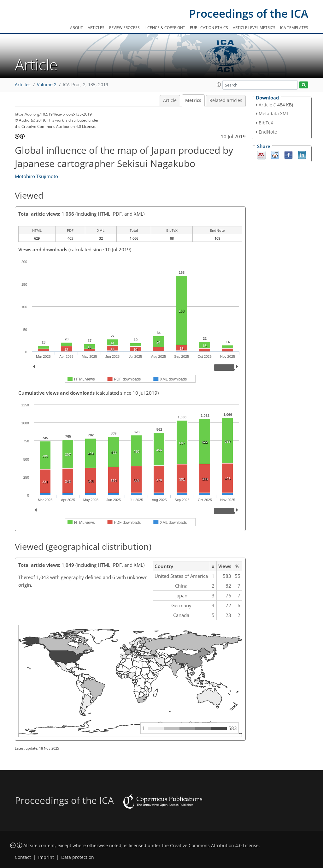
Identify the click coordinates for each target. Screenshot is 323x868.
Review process (124, 28)
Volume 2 (47, 85)
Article (170, 100)
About (76, 28)
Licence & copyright (165, 28)
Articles (96, 28)
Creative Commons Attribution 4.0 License (214, 846)
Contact (23, 857)
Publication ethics (209, 28)
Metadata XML (274, 114)
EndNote (268, 132)
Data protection (78, 857)
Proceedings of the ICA (249, 13)
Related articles (226, 100)
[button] (219, 85)
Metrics (193, 100)
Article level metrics (254, 28)
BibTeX (266, 123)
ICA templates (294, 28)
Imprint (46, 857)
